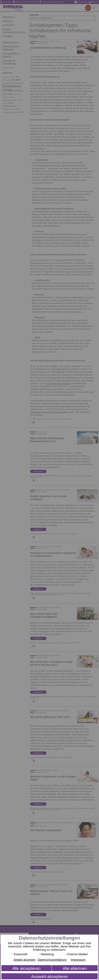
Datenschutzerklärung (52, 960)
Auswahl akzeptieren (49, 977)
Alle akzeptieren (26, 968)
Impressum (78, 960)
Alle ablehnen (75, 968)
